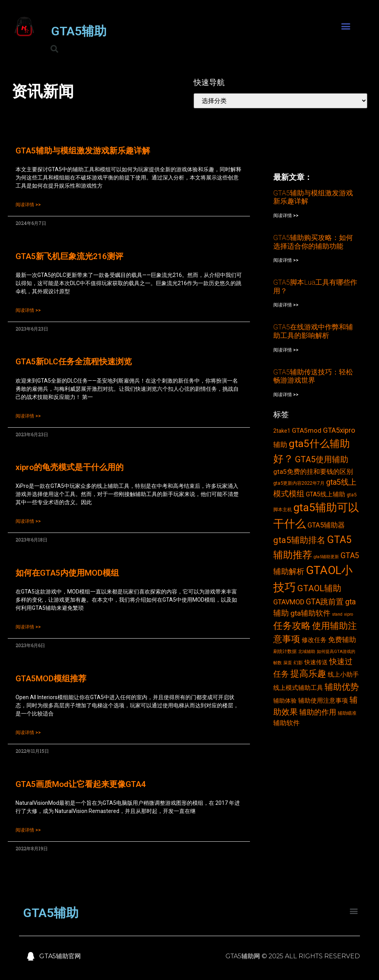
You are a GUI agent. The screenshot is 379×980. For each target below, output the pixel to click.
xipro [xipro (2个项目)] (348, 614)
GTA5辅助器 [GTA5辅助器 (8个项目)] (326, 525)
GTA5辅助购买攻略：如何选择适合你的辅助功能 (313, 242)
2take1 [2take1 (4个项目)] (282, 431)
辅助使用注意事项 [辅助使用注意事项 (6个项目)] (323, 701)
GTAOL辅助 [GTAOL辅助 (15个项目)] (319, 588)
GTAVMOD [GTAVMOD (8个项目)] (289, 602)
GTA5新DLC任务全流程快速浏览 (74, 362)
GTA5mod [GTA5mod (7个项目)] (307, 430)
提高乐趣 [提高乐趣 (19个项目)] (308, 674)
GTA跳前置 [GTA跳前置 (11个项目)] (325, 602)
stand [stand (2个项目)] (337, 614)
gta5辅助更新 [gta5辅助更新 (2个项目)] (326, 557)
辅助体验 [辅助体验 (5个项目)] (285, 701)
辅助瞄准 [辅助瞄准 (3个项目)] (347, 713)
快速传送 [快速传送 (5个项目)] (316, 662)
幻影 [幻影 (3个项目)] (298, 662)
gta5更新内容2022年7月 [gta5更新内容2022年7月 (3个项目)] (299, 483)
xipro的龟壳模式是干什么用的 (70, 467)
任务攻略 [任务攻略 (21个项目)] (292, 626)
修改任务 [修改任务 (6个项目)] (314, 640)
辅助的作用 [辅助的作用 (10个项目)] (318, 712)
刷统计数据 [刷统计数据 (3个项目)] (285, 651)
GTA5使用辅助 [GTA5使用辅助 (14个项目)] (322, 459)
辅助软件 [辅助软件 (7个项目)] (286, 723)
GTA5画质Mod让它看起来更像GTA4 (81, 784)
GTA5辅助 (79, 31)
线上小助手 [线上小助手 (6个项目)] (343, 675)
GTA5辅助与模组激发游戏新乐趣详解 (83, 151)
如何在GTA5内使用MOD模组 (67, 573)
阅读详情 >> (28, 205)
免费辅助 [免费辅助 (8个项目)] (342, 640)
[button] (346, 26)
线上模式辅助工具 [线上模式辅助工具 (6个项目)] (298, 688)
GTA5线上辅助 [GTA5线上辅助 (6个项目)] (326, 494)
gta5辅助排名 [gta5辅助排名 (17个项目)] (299, 540)
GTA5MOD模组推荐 (51, 679)
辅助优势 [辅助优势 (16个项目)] (342, 687)
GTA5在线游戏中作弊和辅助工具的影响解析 (313, 331)
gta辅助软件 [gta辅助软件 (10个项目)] (310, 613)
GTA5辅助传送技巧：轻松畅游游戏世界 (313, 376)
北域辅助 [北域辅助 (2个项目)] (307, 652)
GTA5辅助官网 (60, 956)
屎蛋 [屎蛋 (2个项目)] (288, 663)
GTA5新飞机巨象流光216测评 (69, 256)
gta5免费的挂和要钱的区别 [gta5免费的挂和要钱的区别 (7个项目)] (313, 472)
